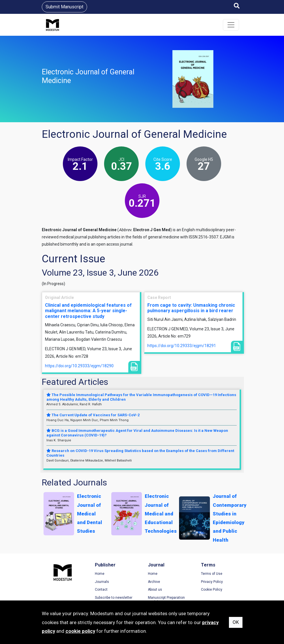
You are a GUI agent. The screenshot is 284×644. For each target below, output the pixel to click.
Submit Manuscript (64, 7)
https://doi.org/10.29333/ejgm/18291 (182, 346)
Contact (101, 590)
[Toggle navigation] (231, 25)
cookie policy (80, 631)
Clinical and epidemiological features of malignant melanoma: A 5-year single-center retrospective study (88, 311)
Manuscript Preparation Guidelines (166, 600)
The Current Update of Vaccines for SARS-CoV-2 (93, 415)
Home (100, 574)
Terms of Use (212, 574)
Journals (102, 582)
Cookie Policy (212, 590)
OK (236, 622)
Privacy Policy (212, 582)
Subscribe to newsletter (114, 598)
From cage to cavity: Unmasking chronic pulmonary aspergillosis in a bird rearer (191, 308)
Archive (154, 582)
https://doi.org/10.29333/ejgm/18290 (79, 366)
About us (155, 590)
